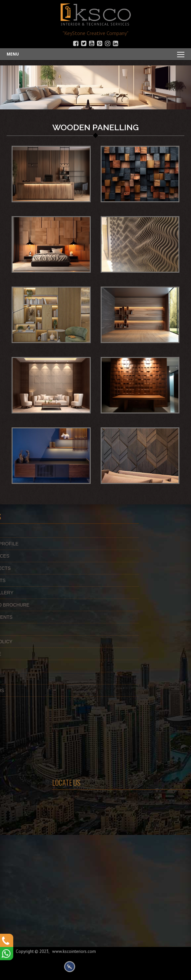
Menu (13, 54)
